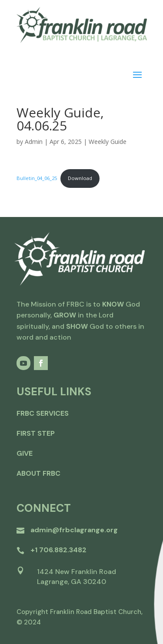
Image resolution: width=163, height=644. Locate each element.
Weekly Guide (108, 142)
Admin (34, 142)
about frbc (38, 473)
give (25, 453)
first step (36, 433)
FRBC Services (43, 413)
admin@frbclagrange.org (74, 530)
